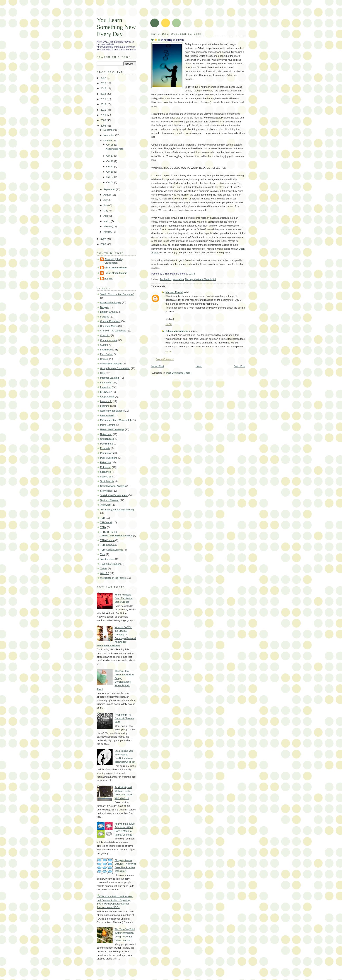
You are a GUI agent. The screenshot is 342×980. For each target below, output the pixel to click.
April (106, 216)
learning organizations (112, 411)
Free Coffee (106, 354)
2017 (104, 78)
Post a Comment (165, 359)
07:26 (169, 352)
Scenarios (105, 472)
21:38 (192, 274)
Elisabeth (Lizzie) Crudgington (114, 261)
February (109, 227)
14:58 (169, 324)
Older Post (239, 366)
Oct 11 (110, 166)
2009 (104, 120)
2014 (104, 94)
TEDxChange (107, 540)
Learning (105, 406)
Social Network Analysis (113, 486)
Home (199, 366)
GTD (103, 373)
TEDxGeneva (107, 545)
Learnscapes (107, 415)
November (109, 135)
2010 (104, 115)
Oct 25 (110, 145)
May (106, 211)
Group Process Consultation (115, 368)
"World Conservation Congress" (117, 294)
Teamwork (106, 505)
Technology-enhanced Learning (117, 510)
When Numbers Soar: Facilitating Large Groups (123, 598)
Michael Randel (174, 292)
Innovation (178, 279)
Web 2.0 (105, 573)
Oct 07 (110, 177)
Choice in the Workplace (113, 331)
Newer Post (158, 366)
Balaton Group (108, 312)
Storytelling (106, 491)
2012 (104, 104)
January (108, 232)
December (109, 130)
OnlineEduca (107, 439)
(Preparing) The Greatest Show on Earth (124, 718)
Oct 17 (110, 156)
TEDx (103, 527)
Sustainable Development (114, 495)
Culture (104, 345)
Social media (107, 481)
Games (104, 359)
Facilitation (166, 279)
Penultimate (106, 444)
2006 (104, 244)
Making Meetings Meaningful (201, 279)
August (107, 195)
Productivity (106, 453)
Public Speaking (109, 458)
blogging (105, 317)
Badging (105, 307)
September (110, 189)
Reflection (105, 462)
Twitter (104, 568)
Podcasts (105, 448)
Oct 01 (110, 182)
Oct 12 (110, 161)
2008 (104, 126)
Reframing (106, 467)
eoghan (109, 278)
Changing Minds (109, 326)
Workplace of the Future (113, 578)
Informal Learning (109, 378)
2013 (104, 99)
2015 (104, 88)
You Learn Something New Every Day (116, 27)
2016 (104, 83)
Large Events (107, 396)
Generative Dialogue (111, 364)
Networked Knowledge (112, 429)
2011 (104, 110)
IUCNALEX (106, 392)
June (106, 205)
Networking (106, 434)
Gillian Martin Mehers (178, 331)
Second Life (106, 477)
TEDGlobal (106, 522)
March (107, 221)
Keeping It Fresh (172, 40)
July (106, 200)
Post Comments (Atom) (179, 373)
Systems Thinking (110, 500)
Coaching (105, 335)
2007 (104, 239)
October (108, 141)
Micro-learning (108, 425)
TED (103, 518)
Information (106, 383)
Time (103, 554)
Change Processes (110, 321)
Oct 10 (110, 172)
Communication (109, 340)
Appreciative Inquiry (111, 302)
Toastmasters (107, 559)
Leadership (106, 401)
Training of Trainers (110, 564)
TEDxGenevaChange (112, 550)
